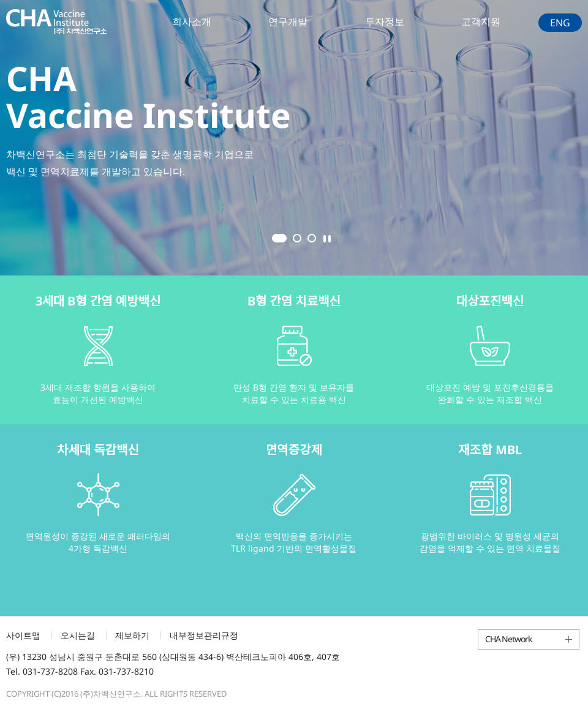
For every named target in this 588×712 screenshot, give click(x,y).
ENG (560, 23)
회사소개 (192, 21)
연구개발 (288, 21)
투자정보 (385, 21)
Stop (327, 239)
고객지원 (481, 21)
